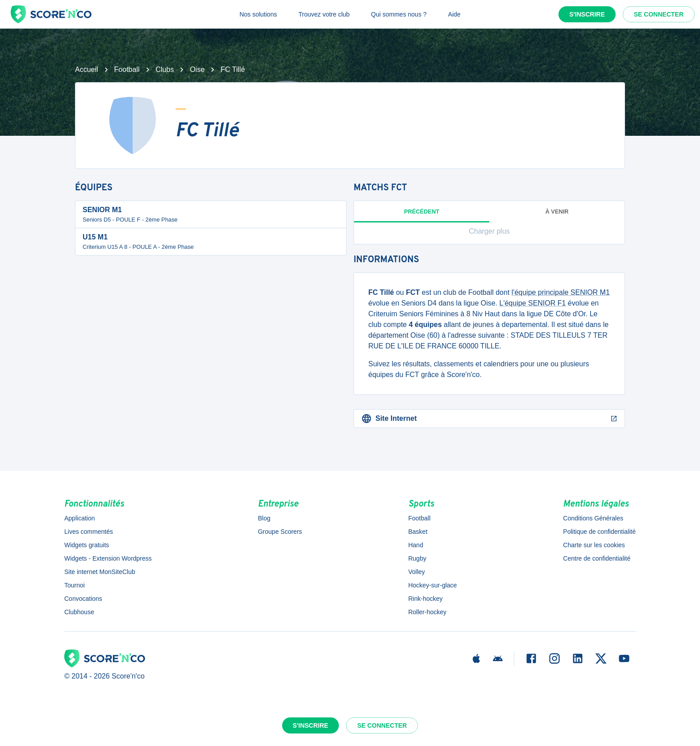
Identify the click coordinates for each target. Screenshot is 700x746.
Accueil (87, 69)
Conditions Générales (593, 518)
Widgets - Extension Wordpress (108, 558)
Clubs (165, 69)
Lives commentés (89, 532)
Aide (454, 14)
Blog (264, 518)
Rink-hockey (425, 599)
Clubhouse (79, 612)
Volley (416, 572)
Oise (197, 69)
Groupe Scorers (280, 532)
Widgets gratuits (87, 545)
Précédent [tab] (422, 215)
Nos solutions (258, 14)
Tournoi (75, 585)
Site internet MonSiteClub (100, 572)
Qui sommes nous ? (399, 14)
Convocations (83, 599)
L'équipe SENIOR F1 (533, 303)
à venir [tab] (557, 212)
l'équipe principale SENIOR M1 (561, 292)
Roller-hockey (427, 612)
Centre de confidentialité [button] (597, 558)
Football (127, 69)
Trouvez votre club (324, 14)
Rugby (417, 558)
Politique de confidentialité (599, 532)
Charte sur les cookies (594, 545)
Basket (418, 532)
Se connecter (659, 14)
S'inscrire (587, 14)
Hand (415, 545)
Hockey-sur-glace (432, 585)
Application (80, 518)
